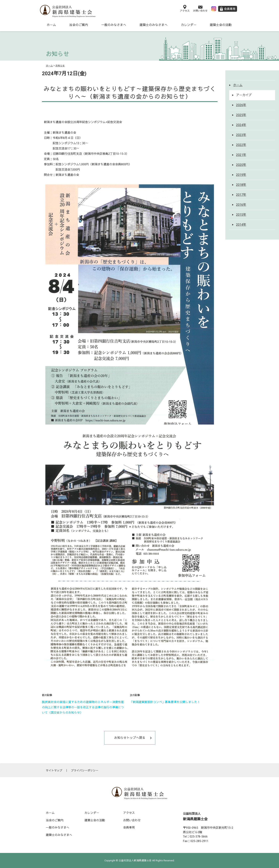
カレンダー (189, 25)
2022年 (241, 145)
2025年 (241, 115)
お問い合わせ (132, 820)
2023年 (241, 135)
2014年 (241, 225)
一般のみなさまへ (114, 25)
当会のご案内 (79, 25)
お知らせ (60, 66)
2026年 (241, 105)
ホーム (51, 25)
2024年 (241, 125)
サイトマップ (54, 770)
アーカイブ (244, 95)
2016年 (241, 205)
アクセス (129, 813)
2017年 (241, 195)
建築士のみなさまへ (154, 25)
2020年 (241, 165)
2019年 (241, 175)
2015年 (241, 215)
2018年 (241, 185)
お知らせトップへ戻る (130, 738)
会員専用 (129, 828)
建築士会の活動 (221, 25)
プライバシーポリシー (85, 770)
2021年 (241, 155)
